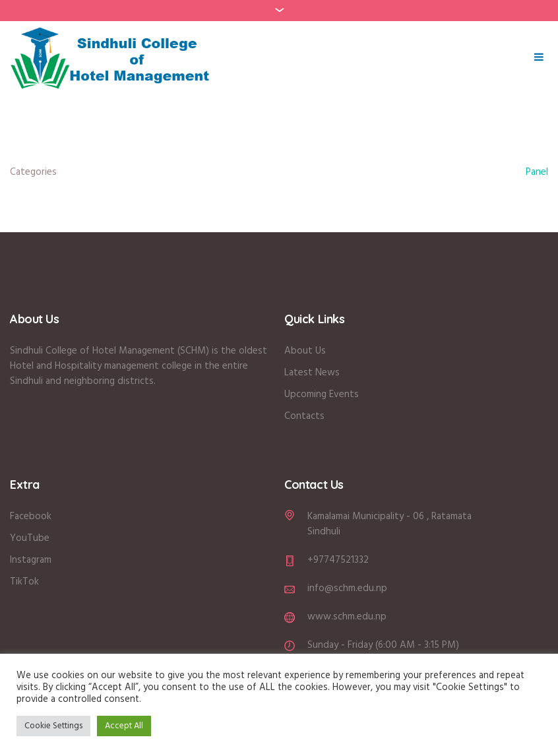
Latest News (312, 373)
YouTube (30, 538)
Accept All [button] (124, 726)
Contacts (304, 416)
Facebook (31, 517)
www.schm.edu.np (347, 617)
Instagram (31, 560)
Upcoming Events (322, 394)
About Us (306, 351)
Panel (537, 172)
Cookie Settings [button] (53, 726)
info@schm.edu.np (347, 588)
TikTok (24, 582)
